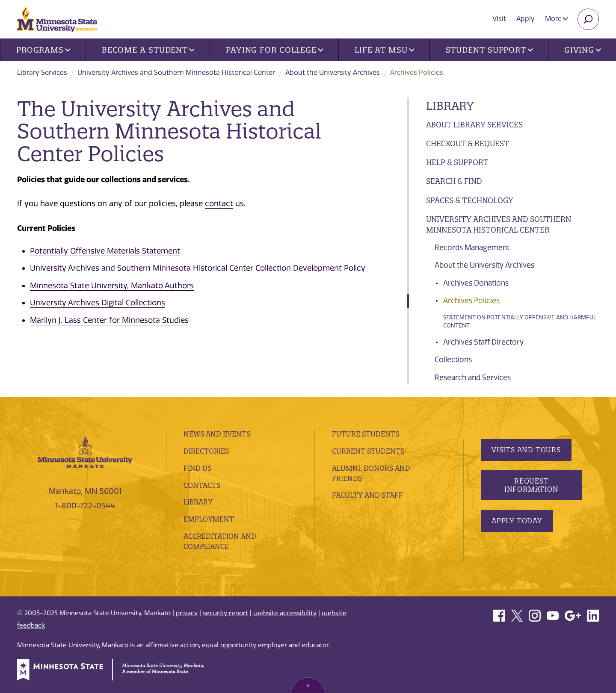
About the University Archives (333, 72)
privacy (187, 613)
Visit (499, 19)
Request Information (531, 485)
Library (450, 106)
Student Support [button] (489, 50)
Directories (206, 451)
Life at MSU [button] (385, 50)
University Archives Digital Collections (98, 303)
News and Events (217, 434)
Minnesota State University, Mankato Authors (112, 286)
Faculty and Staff (367, 495)
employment (209, 519)
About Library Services (474, 125)
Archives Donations (476, 283)
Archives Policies (471, 301)
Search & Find (454, 181)
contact (219, 203)
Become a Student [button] (148, 50)
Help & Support (457, 162)
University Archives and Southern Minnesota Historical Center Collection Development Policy (198, 268)
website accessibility (285, 613)
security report (225, 613)
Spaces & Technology (470, 200)
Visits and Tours (526, 450)
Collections (453, 360)
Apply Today (517, 521)
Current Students (368, 451)
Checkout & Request (468, 143)
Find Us (197, 468)
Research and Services (473, 377)
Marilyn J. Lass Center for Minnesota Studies (109, 320)
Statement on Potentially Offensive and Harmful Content (520, 322)
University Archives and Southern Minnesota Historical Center (176, 72)
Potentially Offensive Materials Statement (105, 251)
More (557, 19)
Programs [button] (43, 50)
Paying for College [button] (275, 50)
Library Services (42, 72)
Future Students (366, 434)
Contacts (202, 485)
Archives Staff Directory (483, 342)
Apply (526, 19)
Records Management (472, 248)
